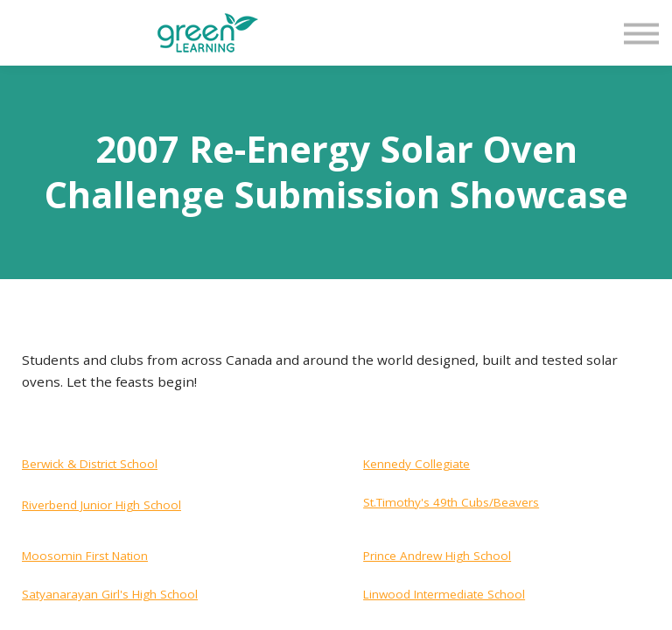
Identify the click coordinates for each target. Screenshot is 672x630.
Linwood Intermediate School (444, 594)
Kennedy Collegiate (416, 464)
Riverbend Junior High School (101, 505)
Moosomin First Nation (85, 556)
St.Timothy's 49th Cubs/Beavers (451, 502)
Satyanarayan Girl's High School (110, 594)
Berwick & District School (90, 464)
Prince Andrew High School (437, 556)
